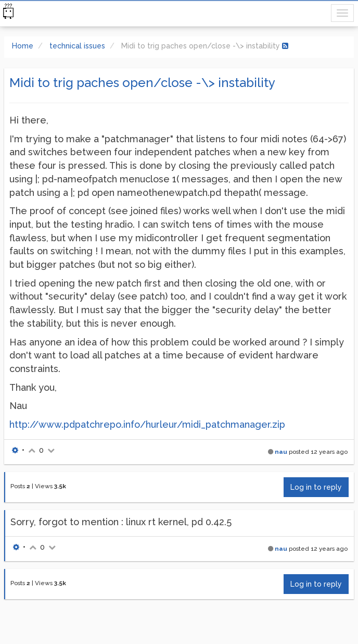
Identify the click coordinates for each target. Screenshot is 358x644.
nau (281, 452)
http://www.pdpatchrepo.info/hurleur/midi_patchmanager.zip (147, 424)
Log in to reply (316, 487)
